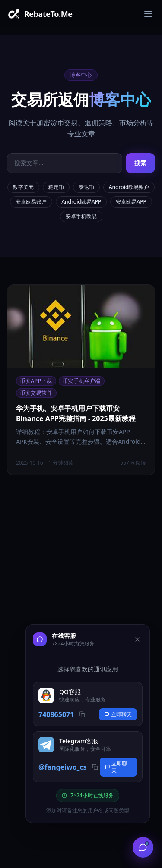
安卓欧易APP (131, 202)
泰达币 (86, 187)
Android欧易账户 (129, 187)
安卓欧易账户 (31, 202)
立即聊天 (118, 714)
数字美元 (23, 187)
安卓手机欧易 (81, 216)
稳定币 (56, 187)
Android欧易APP (81, 202)
